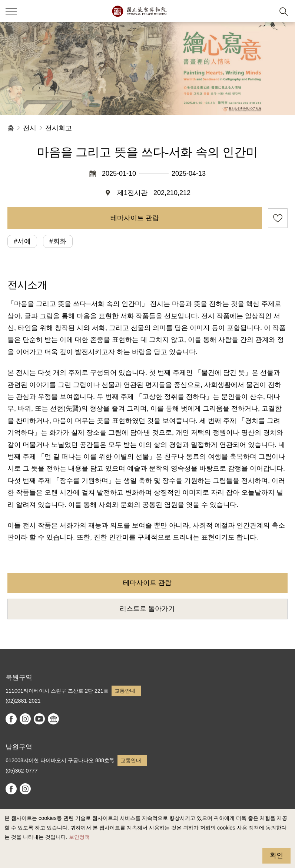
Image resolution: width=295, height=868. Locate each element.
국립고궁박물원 (139, 11)
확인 (276, 855)
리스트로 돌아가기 (147, 609)
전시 (30, 128)
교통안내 (125, 691)
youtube (39, 719)
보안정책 (79, 837)
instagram (25, 719)
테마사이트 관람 (135, 218)
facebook (11, 719)
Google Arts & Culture (53, 719)
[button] (266, 11)
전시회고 (59, 128)
